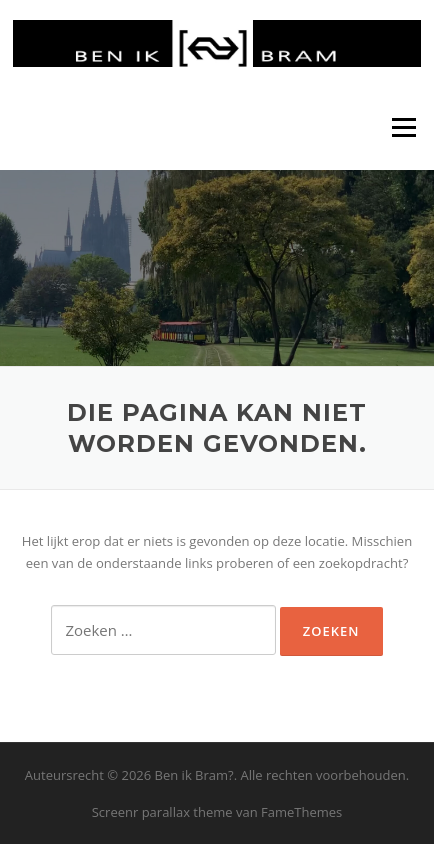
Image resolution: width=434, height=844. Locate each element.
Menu (403, 127)
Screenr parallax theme (162, 812)
